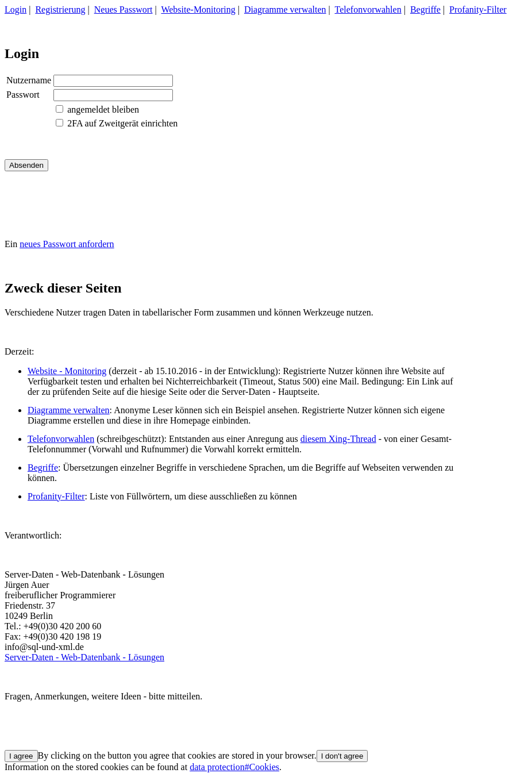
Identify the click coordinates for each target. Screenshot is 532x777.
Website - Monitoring (67, 371)
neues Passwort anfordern (67, 244)
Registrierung (60, 9)
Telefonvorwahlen (368, 9)
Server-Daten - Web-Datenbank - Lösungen (84, 657)
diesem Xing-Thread (338, 439)
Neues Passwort (124, 9)
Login (16, 9)
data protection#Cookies (234, 767)
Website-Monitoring (198, 9)
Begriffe (425, 9)
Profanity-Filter (478, 9)
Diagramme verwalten (285, 9)
